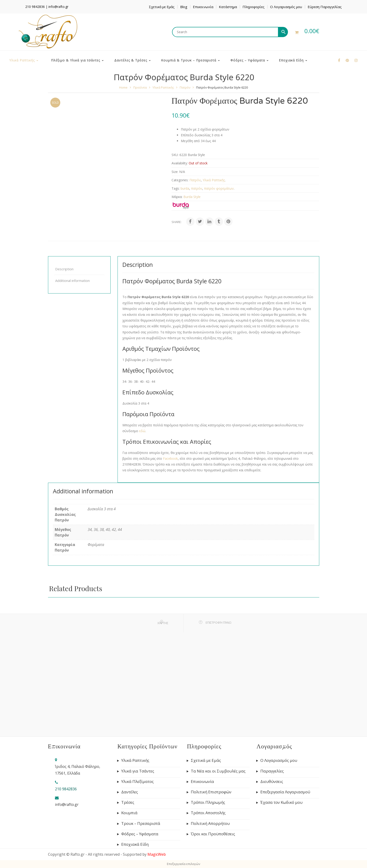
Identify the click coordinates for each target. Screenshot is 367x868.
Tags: (176, 188)
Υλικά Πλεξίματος (137, 782)
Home (123, 87)
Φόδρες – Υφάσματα (140, 834)
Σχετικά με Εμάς (162, 7)
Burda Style (192, 197)
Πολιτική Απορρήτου (210, 823)
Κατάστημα (228, 7)
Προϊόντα (140, 87)
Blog (184, 7)
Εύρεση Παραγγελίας (325, 7)
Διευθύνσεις (272, 782)
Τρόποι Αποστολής (208, 813)
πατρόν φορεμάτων (219, 188)
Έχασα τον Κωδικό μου (281, 802)
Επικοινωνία (203, 7)
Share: (177, 222)
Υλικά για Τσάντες (138, 771)
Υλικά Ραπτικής (163, 87)
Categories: (180, 180)
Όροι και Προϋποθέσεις (213, 834)
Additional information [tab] (72, 281)
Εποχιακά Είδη (135, 844)
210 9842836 (35, 7)
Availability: (180, 163)
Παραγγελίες (272, 771)
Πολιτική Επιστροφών (211, 792)
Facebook (170, 458)
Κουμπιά (129, 813)
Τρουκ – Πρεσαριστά (141, 823)
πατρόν (197, 188)
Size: (175, 172)
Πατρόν (185, 87)
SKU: (175, 155)
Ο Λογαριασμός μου (286, 7)
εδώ (142, 431)
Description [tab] (64, 269)
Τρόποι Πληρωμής (208, 802)
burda (185, 188)
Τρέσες (128, 802)
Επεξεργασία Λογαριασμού (285, 792)
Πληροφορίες (254, 7)
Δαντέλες (130, 792)
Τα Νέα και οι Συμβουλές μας (218, 771)
